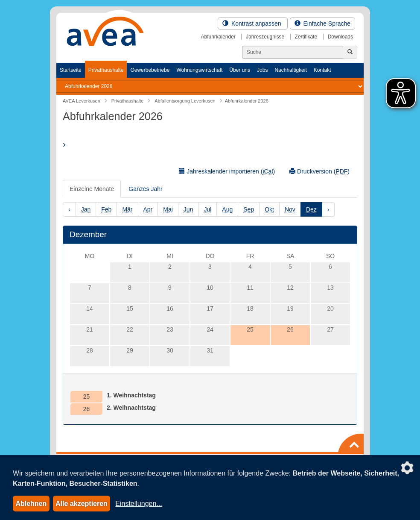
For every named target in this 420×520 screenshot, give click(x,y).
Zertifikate (306, 37)
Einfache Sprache (322, 24)
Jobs (262, 70)
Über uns (240, 70)
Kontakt (322, 70)
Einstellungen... (139, 504)
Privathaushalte (106, 70)
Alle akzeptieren (82, 504)
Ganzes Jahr (145, 189)
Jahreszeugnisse (265, 37)
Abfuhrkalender (218, 37)
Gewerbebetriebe (150, 70)
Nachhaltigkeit (290, 70)
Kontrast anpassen (253, 24)
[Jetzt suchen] (350, 52)
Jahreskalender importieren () (227, 172)
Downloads (340, 37)
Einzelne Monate (92, 189)
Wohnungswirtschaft (199, 70)
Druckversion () (319, 172)
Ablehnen (31, 504)
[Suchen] (293, 52)
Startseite (71, 70)
